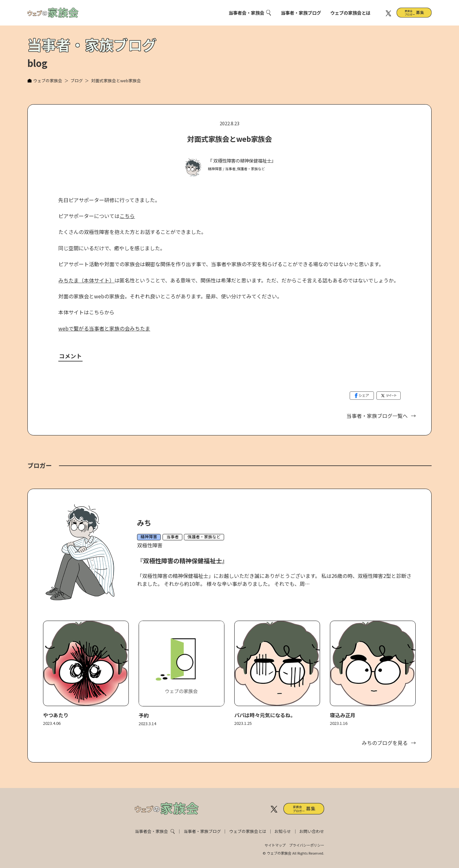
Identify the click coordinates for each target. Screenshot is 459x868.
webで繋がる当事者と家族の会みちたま (104, 328)
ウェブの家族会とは (350, 13)
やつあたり (56, 715)
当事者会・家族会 (246, 13)
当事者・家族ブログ (301, 13)
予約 (144, 715)
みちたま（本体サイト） (86, 280)
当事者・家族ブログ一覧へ (377, 416)
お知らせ (283, 831)
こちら (127, 216)
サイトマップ (275, 845)
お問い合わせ (312, 831)
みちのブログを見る (385, 743)
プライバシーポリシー (307, 845)
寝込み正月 (343, 715)
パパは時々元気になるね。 (265, 715)
